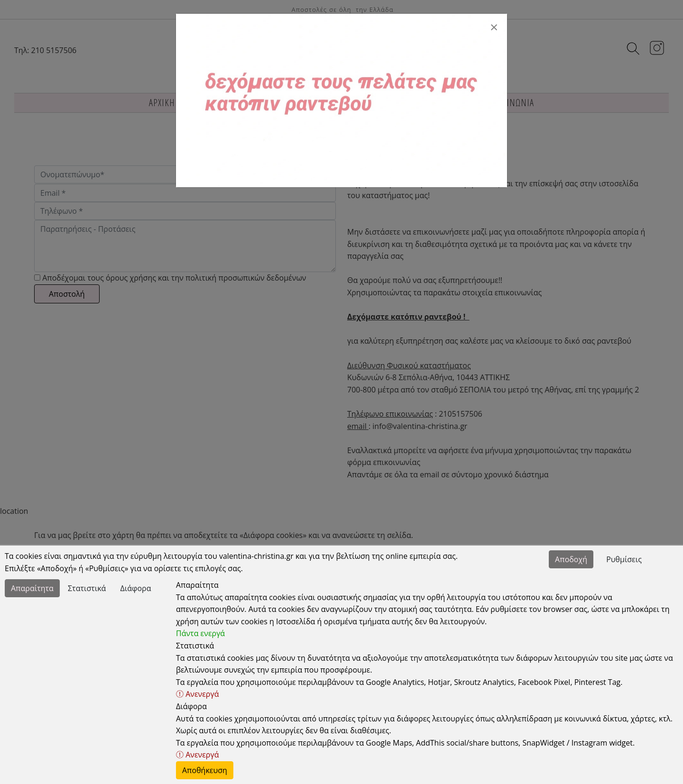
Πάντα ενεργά (200, 633)
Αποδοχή (571, 559)
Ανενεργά (197, 694)
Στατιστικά (87, 588)
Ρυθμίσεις (624, 559)
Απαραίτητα (32, 588)
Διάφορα (136, 588)
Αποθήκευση (205, 770)
